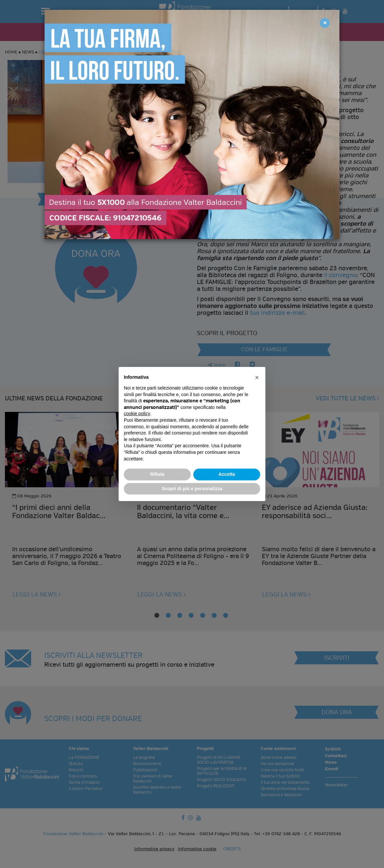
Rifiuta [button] (157, 474)
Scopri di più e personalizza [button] (192, 489)
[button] (257, 377)
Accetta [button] (227, 474)
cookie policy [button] (137, 414)
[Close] (325, 23)
